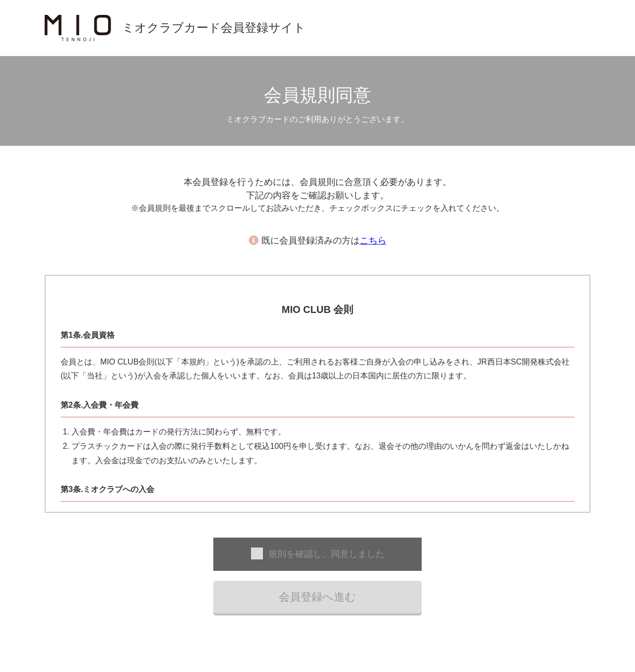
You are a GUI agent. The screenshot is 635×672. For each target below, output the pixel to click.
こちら (373, 241)
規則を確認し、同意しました (326, 554)
